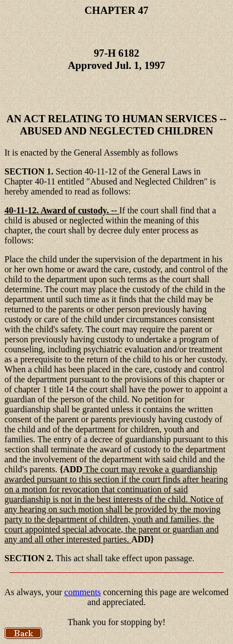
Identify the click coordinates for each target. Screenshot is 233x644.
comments (83, 592)
